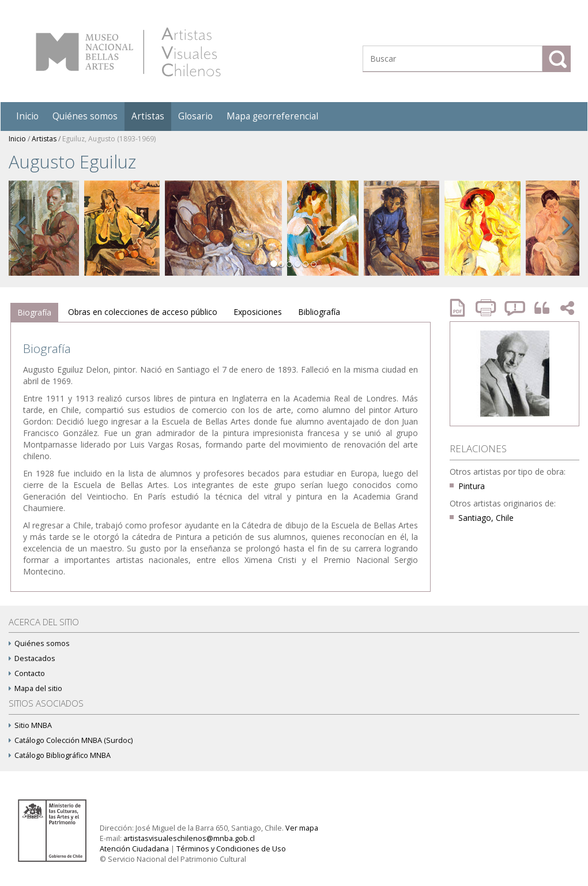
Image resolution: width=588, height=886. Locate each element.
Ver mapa (302, 828)
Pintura (472, 486)
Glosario (195, 116)
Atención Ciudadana (134, 849)
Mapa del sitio (35, 688)
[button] (20, 238)
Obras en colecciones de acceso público (143, 312)
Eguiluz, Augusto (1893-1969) (109, 139)
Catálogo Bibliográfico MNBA (60, 755)
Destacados (32, 658)
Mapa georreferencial (272, 116)
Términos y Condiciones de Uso (231, 849)
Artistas (148, 116)
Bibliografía (319, 312)
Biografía (34, 312)
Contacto (27, 673)
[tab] (34, 313)
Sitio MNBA (30, 725)
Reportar (515, 308)
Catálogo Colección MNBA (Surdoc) (71, 740)
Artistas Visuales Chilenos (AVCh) (128, 52)
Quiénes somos (85, 116)
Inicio (27, 116)
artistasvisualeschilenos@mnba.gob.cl (189, 838)
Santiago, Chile (486, 518)
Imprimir (487, 308)
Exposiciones (258, 312)
